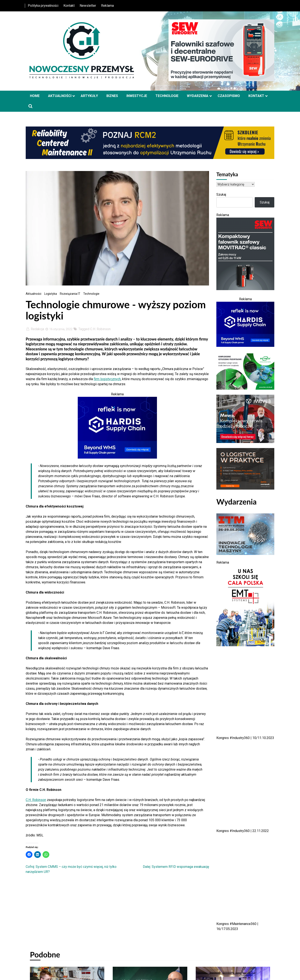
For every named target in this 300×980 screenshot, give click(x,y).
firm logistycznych (107, 379)
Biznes (112, 96)
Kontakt (69, 6)
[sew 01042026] (245, 289)
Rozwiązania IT (70, 294)
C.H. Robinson (100, 329)
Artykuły (89, 96)
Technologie (167, 96)
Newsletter (88, 6)
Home (35, 96)
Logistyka (51, 294)
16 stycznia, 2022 (59, 329)
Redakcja (35, 329)
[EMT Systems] (245, 645)
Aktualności (60, 96)
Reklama (107, 6)
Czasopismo (229, 96)
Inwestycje (137, 96)
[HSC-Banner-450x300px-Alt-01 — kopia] (117, 457)
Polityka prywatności (43, 6)
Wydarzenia (198, 96)
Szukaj (221, 195)
